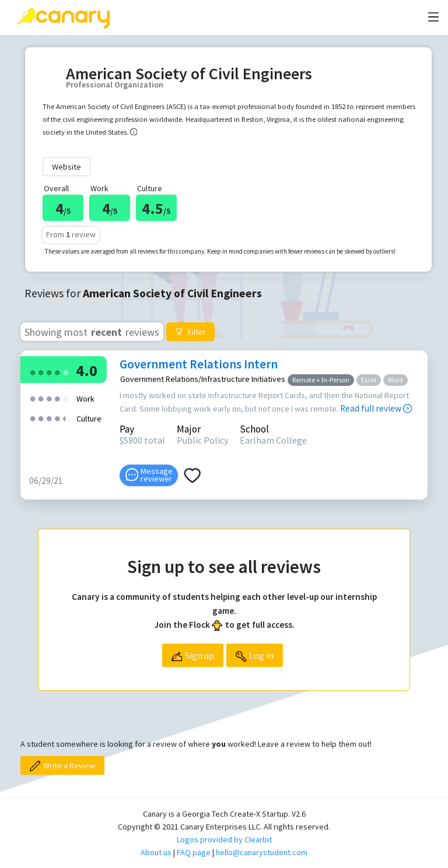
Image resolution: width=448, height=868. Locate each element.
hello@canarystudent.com (262, 852)
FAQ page (194, 852)
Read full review (376, 408)
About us (156, 852)
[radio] (33, 372)
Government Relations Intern (199, 364)
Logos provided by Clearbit (224, 839)
